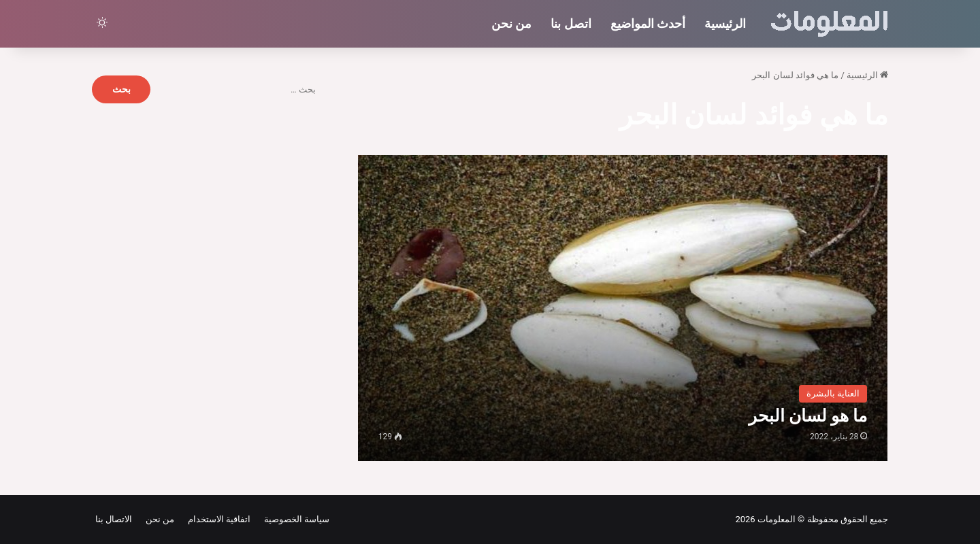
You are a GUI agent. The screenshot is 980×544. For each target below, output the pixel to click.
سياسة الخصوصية (294, 519)
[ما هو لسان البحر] (623, 308)
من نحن (511, 23)
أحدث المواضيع (648, 23)
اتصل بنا (571, 23)
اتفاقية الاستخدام (217, 519)
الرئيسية (725, 23)
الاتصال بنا (114, 519)
